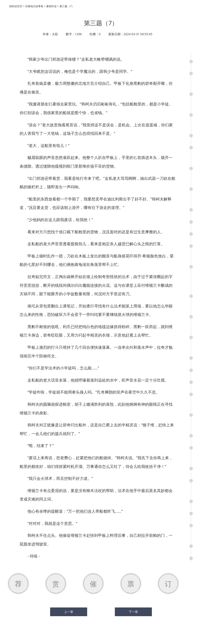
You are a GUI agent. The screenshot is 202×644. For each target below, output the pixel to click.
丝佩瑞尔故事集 (34, 6)
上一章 (69, 612)
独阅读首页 (16, 6)
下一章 (133, 612)
